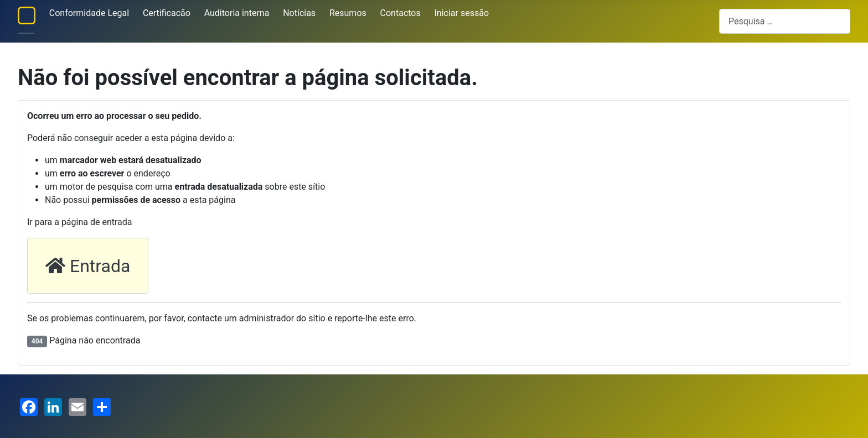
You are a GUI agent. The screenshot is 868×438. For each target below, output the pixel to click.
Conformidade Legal (89, 13)
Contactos (401, 13)
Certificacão (167, 13)
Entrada (88, 266)
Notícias (299, 13)
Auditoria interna (237, 13)
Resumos (348, 13)
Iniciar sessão (462, 13)
